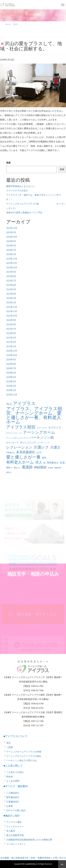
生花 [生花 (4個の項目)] (62, 463)
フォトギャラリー (15, 827)
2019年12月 (12, 395)
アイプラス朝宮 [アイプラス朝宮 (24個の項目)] (21, 427)
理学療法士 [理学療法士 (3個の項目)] (53, 463)
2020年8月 (11, 364)
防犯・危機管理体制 (41, 858)
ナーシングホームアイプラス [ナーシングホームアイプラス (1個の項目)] (17, 438)
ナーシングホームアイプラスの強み (24, 756)
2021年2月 (11, 342)
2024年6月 (11, 241)
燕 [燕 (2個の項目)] (44, 463)
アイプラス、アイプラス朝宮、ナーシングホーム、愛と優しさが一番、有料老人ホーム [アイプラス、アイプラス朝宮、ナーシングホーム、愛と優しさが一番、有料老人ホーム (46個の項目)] (34, 415)
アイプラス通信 (14, 822)
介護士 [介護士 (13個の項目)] (55, 447)
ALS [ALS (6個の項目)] (9, 404)
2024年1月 (11, 254)
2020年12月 (12, 351)
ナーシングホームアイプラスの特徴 (24, 752)
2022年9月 (11, 320)
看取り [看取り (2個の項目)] (9, 468)
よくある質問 (13, 781)
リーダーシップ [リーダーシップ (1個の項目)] (43, 443)
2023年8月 (11, 276)
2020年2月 (11, 390)
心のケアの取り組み (16, 810)
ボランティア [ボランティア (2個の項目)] (12, 443)
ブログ (15, 24)
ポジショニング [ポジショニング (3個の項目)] (28, 443)
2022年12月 (12, 307)
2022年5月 (11, 338)
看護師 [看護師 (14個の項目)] (27, 467)
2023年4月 (11, 294)
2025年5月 (11, 232)
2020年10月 (12, 355)
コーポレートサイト (16, 844)
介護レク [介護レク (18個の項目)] (41, 447)
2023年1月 (11, 303)
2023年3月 (11, 298)
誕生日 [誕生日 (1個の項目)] (9, 472)
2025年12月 (12, 228)
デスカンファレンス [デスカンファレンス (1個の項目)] (14, 433)
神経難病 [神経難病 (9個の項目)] (40, 467)
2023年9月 (11, 272)
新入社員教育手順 (15, 835)
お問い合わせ (59, 858)
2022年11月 (12, 311)
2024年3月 (11, 246)
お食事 (10, 806)
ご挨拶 (10, 747)
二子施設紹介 (13, 793)
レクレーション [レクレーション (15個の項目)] (19, 447)
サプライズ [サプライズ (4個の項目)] (55, 428)
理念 (8, 743)
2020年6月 (11, 373)
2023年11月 (12, 263)
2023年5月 (11, 289)
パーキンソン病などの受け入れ (22, 760)
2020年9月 (11, 360)
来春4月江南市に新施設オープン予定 (24, 213)
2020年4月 (11, 382)
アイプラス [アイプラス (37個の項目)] (24, 404)
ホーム (8, 24)
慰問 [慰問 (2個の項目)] (44, 458)
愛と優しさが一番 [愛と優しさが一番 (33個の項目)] (23, 457)
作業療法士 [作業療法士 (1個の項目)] (11, 453)
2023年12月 (12, 259)
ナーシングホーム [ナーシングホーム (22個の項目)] (39, 432)
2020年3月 (11, 386)
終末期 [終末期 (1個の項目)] (50, 468)
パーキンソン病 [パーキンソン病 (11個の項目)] (42, 438)
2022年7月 (11, 329)
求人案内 (11, 831)
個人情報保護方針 (20, 858)
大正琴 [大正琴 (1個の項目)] (39, 453)
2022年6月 (11, 333)
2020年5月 (11, 377)
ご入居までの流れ (15, 772)
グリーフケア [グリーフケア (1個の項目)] (42, 428)
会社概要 (5, 858)
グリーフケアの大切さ (17, 191)
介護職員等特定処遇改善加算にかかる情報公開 (29, 840)
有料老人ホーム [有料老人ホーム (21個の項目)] (20, 462)
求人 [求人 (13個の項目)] (39, 462)
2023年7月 (11, 281)
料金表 (10, 777)
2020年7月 (11, 368)
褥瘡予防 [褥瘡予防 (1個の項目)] (58, 468)
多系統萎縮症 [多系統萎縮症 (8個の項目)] (26, 452)
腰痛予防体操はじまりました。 (22, 186)
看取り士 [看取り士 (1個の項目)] (17, 468)
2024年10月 (12, 237)
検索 (8, 163)
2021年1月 (11, 346)
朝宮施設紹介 (13, 797)
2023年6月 (11, 285)
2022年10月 (12, 316)
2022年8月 (11, 325)
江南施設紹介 (13, 802)
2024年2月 (11, 250)
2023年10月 (12, 268)
